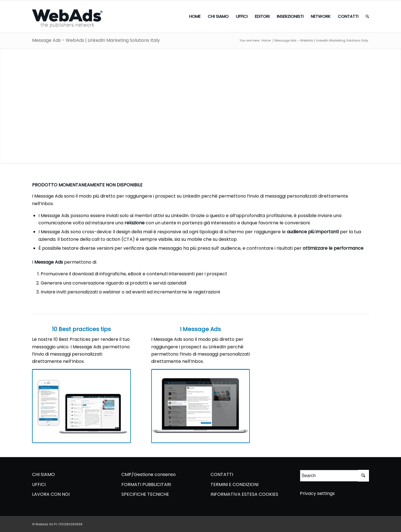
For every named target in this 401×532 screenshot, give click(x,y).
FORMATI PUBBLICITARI (146, 484)
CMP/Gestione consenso (149, 474)
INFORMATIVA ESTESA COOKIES (244, 494)
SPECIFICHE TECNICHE (145, 494)
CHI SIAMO (43, 474)
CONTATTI (222, 474)
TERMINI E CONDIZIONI (234, 484)
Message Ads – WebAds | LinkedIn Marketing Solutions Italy (96, 40)
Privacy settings (317, 493)
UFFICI (39, 484)
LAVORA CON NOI (51, 494)
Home (266, 41)
